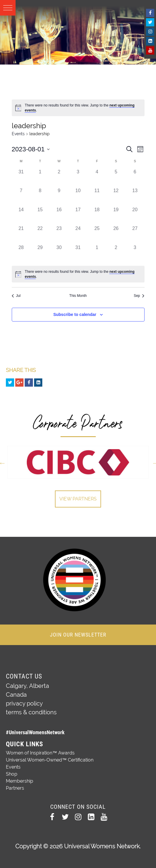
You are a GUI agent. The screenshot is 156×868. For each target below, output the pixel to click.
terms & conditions (31, 712)
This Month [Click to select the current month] (78, 296)
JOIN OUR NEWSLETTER (78, 635)
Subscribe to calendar (75, 314)
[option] (78, 462)
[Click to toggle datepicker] (31, 149)
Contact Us (24, 676)
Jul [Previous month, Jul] (16, 296)
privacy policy (24, 703)
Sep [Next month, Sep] (139, 296)
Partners (15, 788)
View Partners (78, 499)
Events (18, 134)
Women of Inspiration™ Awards (40, 753)
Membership (20, 781)
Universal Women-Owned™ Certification (50, 760)
